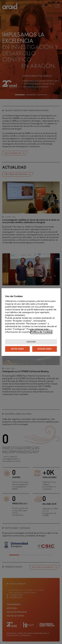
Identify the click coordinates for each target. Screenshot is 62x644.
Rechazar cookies (45, 349)
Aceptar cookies (17, 349)
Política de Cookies (41, 332)
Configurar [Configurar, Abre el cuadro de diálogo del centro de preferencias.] (31, 342)
